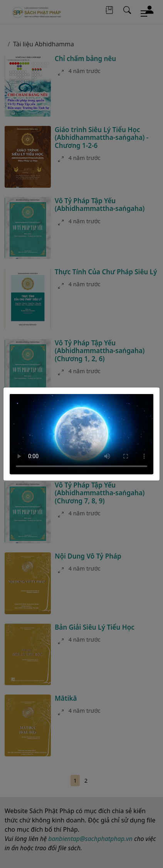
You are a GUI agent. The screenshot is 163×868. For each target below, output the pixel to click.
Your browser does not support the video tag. (81, 434)
